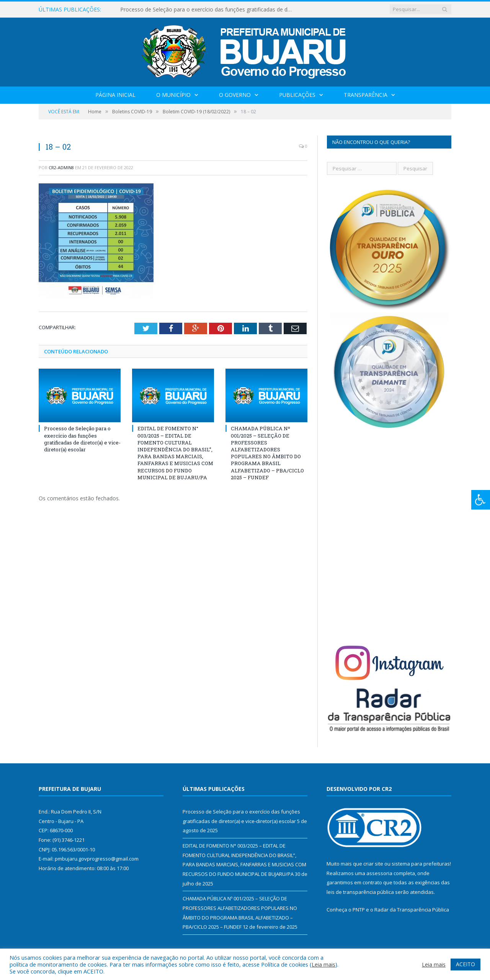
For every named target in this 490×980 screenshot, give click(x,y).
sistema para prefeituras (421, 864)
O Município (173, 95)
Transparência (366, 95)
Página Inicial (115, 95)
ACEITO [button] (465, 964)
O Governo (235, 95)
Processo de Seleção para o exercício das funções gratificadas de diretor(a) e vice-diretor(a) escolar (208, 10)
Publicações (297, 95)
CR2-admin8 (61, 167)
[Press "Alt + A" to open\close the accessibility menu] (481, 500)
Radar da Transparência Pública (412, 910)
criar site (373, 864)
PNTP (359, 910)
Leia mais (323, 964)
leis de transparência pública (360, 892)
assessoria (379, 873)
